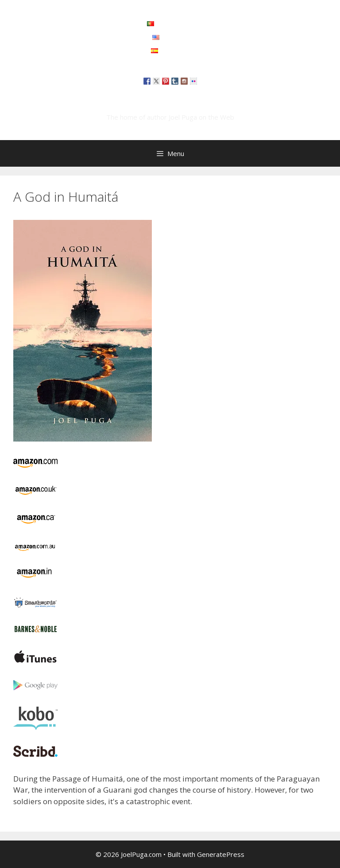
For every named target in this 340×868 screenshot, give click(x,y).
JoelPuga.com (170, 104)
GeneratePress (221, 854)
